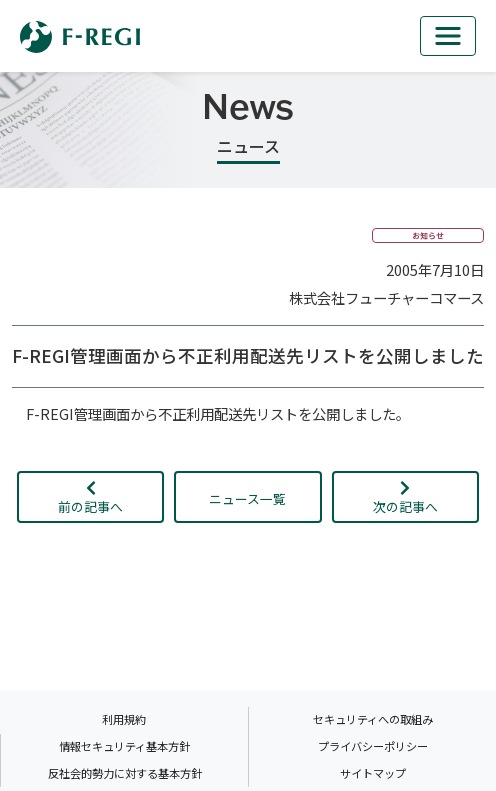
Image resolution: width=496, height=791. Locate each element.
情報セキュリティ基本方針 (124, 746)
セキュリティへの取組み (373, 719)
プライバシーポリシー (373, 746)
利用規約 (124, 719)
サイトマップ (373, 773)
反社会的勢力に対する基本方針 (125, 773)
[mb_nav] (448, 36)
